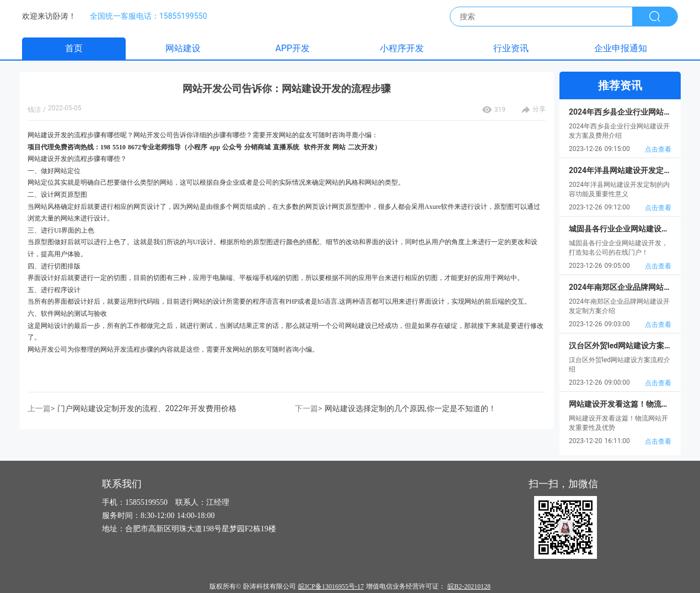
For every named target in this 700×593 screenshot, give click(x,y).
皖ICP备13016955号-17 (331, 586)
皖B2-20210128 (469, 586)
